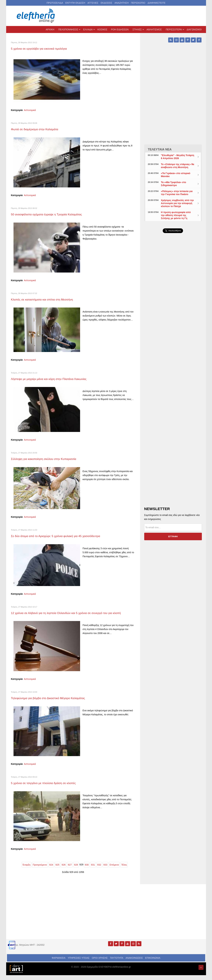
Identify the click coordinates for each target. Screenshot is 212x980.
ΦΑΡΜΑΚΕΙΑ (58, 963)
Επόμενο (114, 870)
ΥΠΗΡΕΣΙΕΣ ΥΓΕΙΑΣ (79, 963)
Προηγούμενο (40, 870)
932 (99, 870)
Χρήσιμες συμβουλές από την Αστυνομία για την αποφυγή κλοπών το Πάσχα (177, 203)
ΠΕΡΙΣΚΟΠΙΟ (138, 3)
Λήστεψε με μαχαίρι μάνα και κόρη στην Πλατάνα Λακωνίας (57, 379)
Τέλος (124, 870)
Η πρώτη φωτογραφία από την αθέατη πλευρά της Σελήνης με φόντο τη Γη (176, 215)
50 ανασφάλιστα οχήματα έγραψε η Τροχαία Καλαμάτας (54, 214)
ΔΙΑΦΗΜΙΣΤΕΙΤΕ (156, 3)
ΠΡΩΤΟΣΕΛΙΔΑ (55, 3)
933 (105, 870)
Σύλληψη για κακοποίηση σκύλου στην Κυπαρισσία (50, 459)
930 (87, 870)
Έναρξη (26, 870)
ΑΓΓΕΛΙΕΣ (93, 3)
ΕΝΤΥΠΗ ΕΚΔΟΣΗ (75, 3)
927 (70, 870)
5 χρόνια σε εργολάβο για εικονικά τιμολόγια (45, 48)
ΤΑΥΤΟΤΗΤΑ (117, 963)
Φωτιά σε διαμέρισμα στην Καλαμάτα (40, 129)
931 (93, 870)
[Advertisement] (173, 315)
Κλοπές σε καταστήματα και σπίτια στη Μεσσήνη (49, 299)
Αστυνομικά (30, 110)
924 (51, 870)
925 (57, 870)
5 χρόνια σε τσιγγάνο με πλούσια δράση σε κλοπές (50, 788)
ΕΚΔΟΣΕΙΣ (106, 3)
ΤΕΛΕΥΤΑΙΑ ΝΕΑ (160, 149)
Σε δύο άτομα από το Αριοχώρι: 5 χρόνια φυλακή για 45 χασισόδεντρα (65, 536)
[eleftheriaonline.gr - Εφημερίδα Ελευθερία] (36, 16)
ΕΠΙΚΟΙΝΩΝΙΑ (153, 963)
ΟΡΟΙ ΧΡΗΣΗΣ (100, 963)
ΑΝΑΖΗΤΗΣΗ (121, 3)
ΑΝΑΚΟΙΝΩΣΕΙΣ (134, 963)
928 (76, 870)
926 (64, 870)
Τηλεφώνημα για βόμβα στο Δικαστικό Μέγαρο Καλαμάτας (56, 703)
